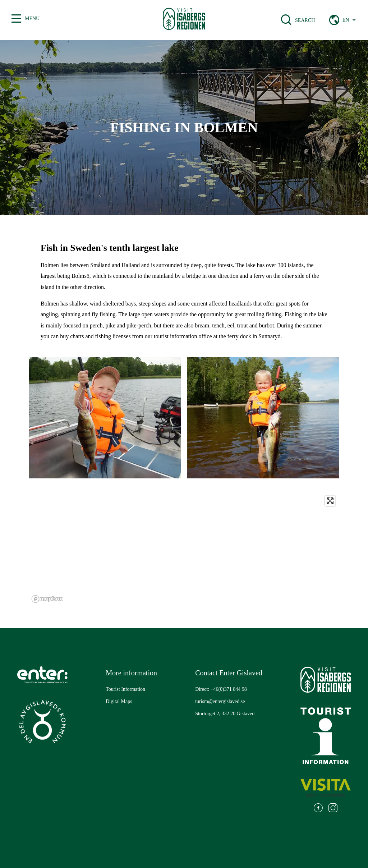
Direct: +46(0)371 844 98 (221, 689)
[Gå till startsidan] (184, 20)
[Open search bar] (291, 20)
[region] (184, 549)
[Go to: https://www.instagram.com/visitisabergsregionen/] (333, 809)
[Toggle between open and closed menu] (16, 19)
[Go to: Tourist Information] (125, 689)
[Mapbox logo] (47, 599)
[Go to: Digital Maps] (119, 702)
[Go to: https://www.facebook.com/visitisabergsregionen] (318, 809)
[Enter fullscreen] (330, 501)
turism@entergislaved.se (220, 701)
